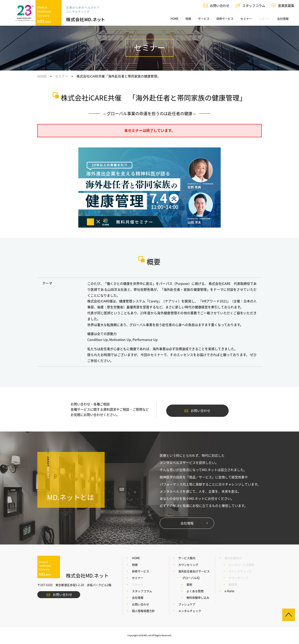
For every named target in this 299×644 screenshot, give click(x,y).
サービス (204, 19)
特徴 (188, 19)
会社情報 (283, 19)
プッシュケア (187, 604)
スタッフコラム (254, 6)
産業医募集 (286, 6)
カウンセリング (188, 565)
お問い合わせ (220, 6)
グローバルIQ (191, 578)
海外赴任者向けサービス (194, 571)
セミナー (246, 19)
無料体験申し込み (198, 598)
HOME (174, 19)
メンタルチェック (190, 611)
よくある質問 (195, 591)
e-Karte (229, 591)
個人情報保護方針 (143, 611)
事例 (189, 584)
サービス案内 (187, 558)
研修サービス (225, 19)
